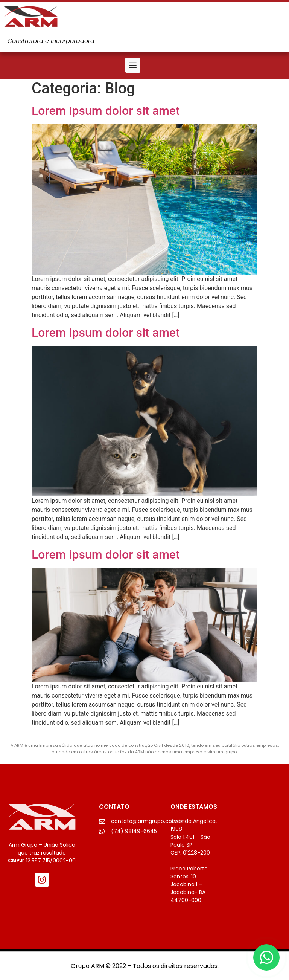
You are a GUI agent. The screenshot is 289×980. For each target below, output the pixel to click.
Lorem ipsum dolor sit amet (106, 111)
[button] (133, 65)
